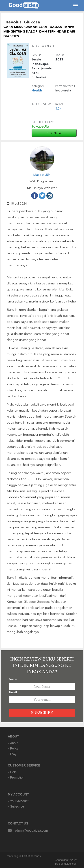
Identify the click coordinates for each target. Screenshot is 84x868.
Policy (14, 748)
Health (37, 90)
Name (13, 679)
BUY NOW (54, 133)
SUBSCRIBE (42, 713)
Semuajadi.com (68, 864)
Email (13, 692)
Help (13, 772)
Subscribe (17, 806)
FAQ (13, 754)
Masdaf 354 (42, 175)
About (14, 743)
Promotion (17, 777)
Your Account (19, 801)
